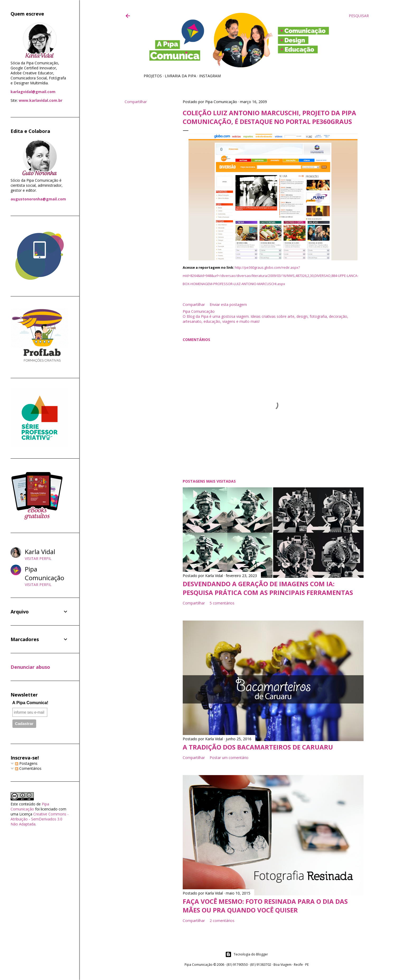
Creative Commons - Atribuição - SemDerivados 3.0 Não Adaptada (40, 819)
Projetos (153, 76)
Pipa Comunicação (30, 806)
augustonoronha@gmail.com (38, 199)
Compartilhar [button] (136, 102)
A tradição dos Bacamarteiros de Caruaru (258, 747)
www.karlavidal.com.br (41, 100)
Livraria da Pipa (180, 76)
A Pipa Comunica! (30, 703)
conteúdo (27, 804)
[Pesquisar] (359, 16)
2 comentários (222, 921)
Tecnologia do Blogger (247, 954)
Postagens (26, 763)
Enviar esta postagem (228, 304)
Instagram (210, 76)
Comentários (28, 768)
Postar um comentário (229, 758)
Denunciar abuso (30, 667)
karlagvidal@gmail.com (33, 92)
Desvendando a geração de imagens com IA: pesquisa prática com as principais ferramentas (268, 588)
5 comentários (222, 603)
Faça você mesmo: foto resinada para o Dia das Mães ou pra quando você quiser (265, 906)
